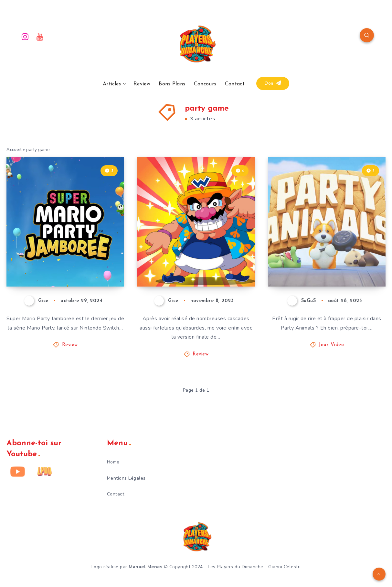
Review (142, 84)
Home (113, 462)
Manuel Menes (145, 567)
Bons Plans (172, 84)
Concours (205, 84)
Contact (235, 84)
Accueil (14, 150)
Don (273, 83)
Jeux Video (331, 345)
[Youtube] (40, 36)
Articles (112, 84)
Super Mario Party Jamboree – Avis (54, 264)
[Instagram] (25, 36)
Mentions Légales (126, 478)
